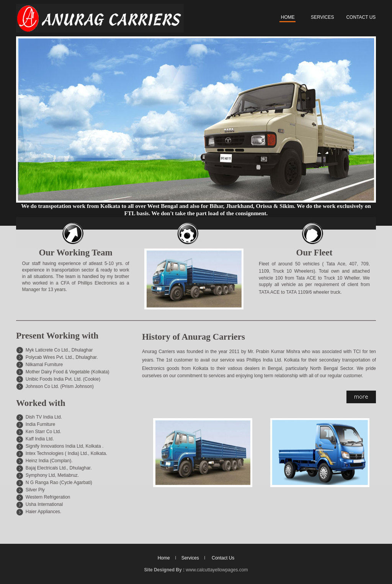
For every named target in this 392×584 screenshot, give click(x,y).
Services (190, 558)
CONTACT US (361, 17)
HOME (287, 17)
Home (164, 558)
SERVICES (322, 17)
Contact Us (223, 558)
